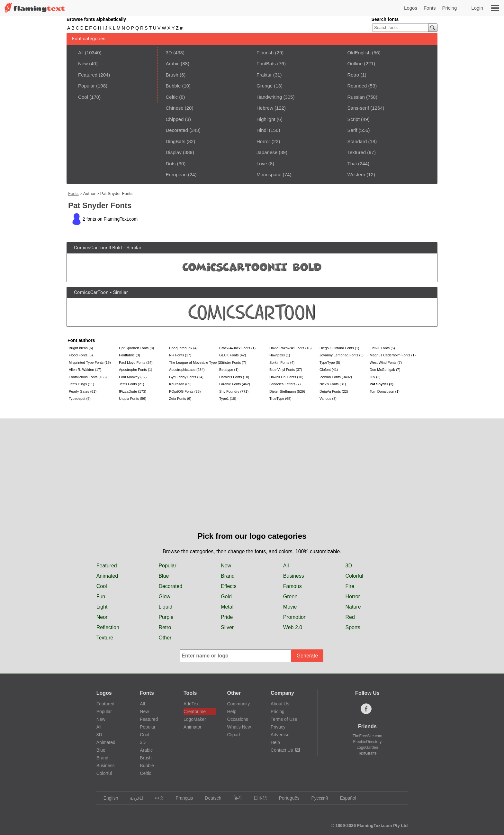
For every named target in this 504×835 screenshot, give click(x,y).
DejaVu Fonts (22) (334, 391)
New (83, 64)
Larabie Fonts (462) (235, 384)
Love (262, 164)
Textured (357, 152)
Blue (164, 576)
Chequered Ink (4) (183, 348)
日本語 (257, 798)
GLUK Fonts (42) (233, 355)
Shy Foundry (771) (234, 391)
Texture (105, 638)
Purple (166, 617)
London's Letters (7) (285, 384)
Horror (263, 141)
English (108, 798)
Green (290, 596)
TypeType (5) (330, 362)
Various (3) (328, 399)
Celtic (172, 97)
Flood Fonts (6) (81, 355)
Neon (103, 617)
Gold (226, 596)
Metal (227, 607)
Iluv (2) (375, 377)
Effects (229, 586)
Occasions (238, 719)
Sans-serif (358, 108)
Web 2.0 (293, 627)
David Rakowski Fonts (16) (290, 348)
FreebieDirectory (368, 742)
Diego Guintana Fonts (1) (339, 348)
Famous (292, 586)
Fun (101, 596)
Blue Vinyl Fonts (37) (286, 370)
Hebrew (265, 108)
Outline (355, 64)
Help (232, 711)
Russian (356, 97)
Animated (107, 576)
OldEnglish (359, 53)
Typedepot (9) (80, 399)
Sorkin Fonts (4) (282, 362)
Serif (352, 130)
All (81, 53)
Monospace (269, 174)
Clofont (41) (329, 370)
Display (174, 152)
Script (354, 119)
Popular (86, 86)
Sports (353, 627)
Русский (316, 798)
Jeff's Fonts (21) (131, 384)
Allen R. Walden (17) (85, 370)
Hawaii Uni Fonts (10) (286, 377)
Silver (227, 627)
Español (345, 798)
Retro (353, 75)
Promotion (295, 617)
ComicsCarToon (91, 292)
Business (294, 576)
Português (286, 798)
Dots (171, 164)
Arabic (173, 64)
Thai (352, 164)
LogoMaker (195, 719)
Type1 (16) (228, 399)
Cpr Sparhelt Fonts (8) (136, 348)
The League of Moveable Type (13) (194, 362)
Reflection (108, 627)
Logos (411, 8)
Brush (172, 75)
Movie (290, 607)
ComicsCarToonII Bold (98, 248)
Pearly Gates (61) (83, 391)
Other (165, 638)
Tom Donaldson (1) (385, 391)
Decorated (177, 130)
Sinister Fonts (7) (233, 362)
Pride (227, 617)
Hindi (262, 130)
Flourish (265, 53)
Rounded (357, 86)
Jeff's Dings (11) (81, 384)
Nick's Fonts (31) (333, 384)
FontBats (266, 64)
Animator (193, 727)
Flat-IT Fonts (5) (382, 348)
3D (169, 53)
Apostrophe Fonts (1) (135, 370)
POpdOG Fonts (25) (185, 391)
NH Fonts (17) (180, 355)
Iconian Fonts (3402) (336, 377)
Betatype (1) (229, 370)
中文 (156, 798)
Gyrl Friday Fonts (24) (186, 377)
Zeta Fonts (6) (180, 399)
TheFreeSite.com (367, 736)
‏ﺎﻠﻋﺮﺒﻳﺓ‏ (134, 798)
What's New (239, 727)
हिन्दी (234, 798)
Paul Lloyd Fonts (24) (136, 362)
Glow (164, 596)
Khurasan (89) (180, 384)
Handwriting (269, 97)
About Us (280, 704)
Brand (228, 576)
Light (102, 607)
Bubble (173, 86)
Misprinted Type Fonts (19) (90, 362)
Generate (307, 656)
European (176, 174)
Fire (350, 586)
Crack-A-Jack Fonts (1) (237, 348)
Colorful (354, 576)
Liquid (165, 607)
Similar (134, 248)
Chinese (175, 108)
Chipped (175, 119)
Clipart (234, 735)
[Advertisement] (252, 482)
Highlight (266, 119)
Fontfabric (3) (129, 355)
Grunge (265, 86)
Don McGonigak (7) (385, 370)
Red (350, 617)
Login (477, 8)
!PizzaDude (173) (133, 391)
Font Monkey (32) (133, 377)
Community (239, 704)
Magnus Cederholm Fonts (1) (393, 355)
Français (181, 798)
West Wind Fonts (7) (386, 362)
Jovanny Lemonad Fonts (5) (342, 355)
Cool (83, 97)
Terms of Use (284, 719)
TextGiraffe (367, 753)
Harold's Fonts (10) (234, 377)
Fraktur (264, 75)
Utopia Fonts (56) (133, 399)
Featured (88, 75)
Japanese (267, 152)
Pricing (449, 8)
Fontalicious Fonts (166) (88, 377)
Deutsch (210, 798)
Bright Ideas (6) (81, 348)
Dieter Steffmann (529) (287, 391)
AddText (192, 704)
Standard (357, 141)
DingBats (176, 141)
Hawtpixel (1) (280, 355)
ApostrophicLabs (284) (187, 370)
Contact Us (285, 750)
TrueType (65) (280, 399)
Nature (353, 607)
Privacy (278, 727)
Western (356, 174)
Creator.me (195, 711)
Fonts (430, 8)
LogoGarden (368, 748)
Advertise (280, 735)
